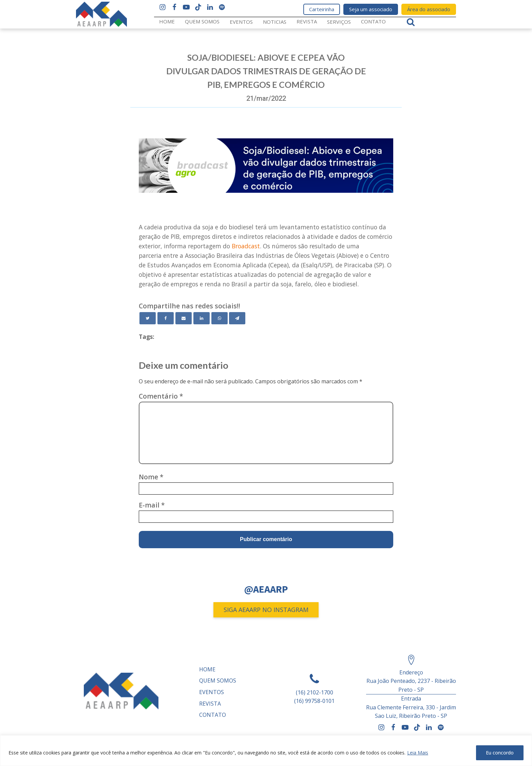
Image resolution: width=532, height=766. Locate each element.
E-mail (152, 505)
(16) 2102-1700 (315, 692)
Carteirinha (322, 9)
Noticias (275, 22)
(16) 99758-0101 (314, 701)
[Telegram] (237, 318)
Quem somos (202, 21)
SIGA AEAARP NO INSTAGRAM (266, 610)
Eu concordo (500, 753)
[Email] (184, 318)
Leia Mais (418, 753)
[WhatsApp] (220, 318)
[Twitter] (148, 318)
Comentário (161, 396)
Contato (373, 21)
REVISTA (307, 21)
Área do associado (429, 9)
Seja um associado (371, 9)
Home (167, 21)
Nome (151, 477)
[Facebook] (166, 318)
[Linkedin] (202, 318)
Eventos (241, 22)
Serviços (339, 22)
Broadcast (246, 246)
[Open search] (411, 22)
